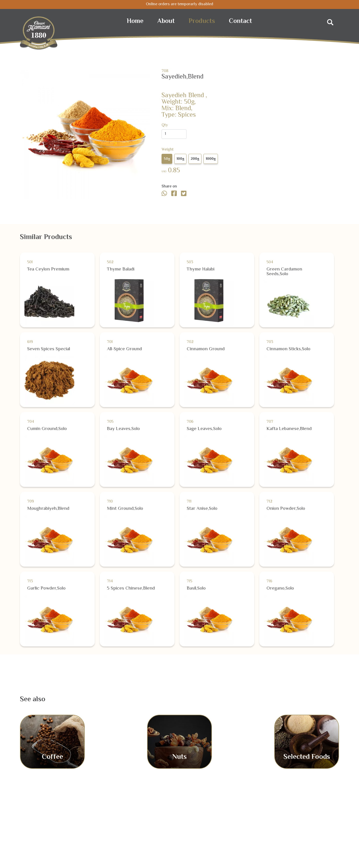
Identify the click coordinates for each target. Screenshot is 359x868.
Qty (165, 125)
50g (167, 159)
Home (135, 21)
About (166, 21)
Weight (168, 150)
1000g (211, 159)
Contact (240, 21)
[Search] (330, 21)
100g (180, 159)
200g (195, 159)
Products (202, 21)
